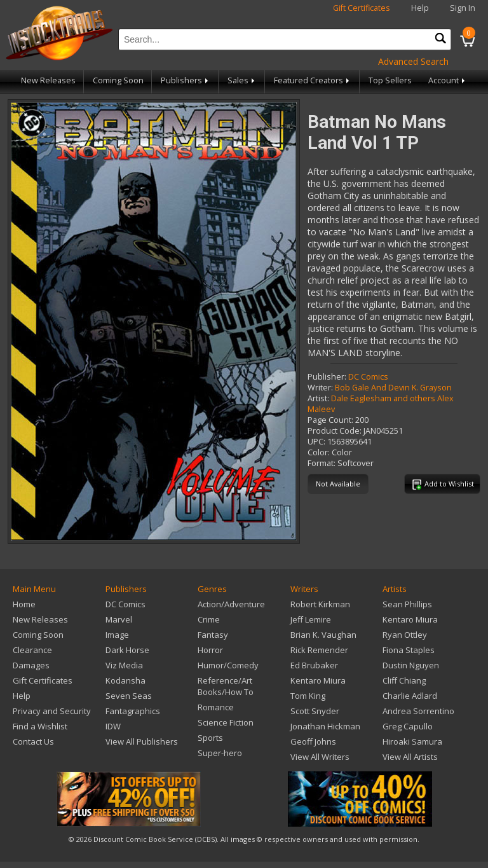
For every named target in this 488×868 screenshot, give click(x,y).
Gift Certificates (362, 8)
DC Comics (368, 377)
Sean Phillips (407, 604)
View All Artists (410, 757)
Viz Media (124, 665)
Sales (242, 80)
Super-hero (220, 753)
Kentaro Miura (318, 680)
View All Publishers (142, 741)
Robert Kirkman (320, 604)
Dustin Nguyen (411, 665)
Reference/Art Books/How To (226, 686)
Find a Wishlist (40, 726)
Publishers (186, 80)
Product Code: (335, 431)
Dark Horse (127, 650)
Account (448, 80)
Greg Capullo (408, 726)
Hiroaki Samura (412, 741)
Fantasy (213, 635)
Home (24, 604)
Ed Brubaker (314, 665)
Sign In (463, 8)
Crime (209, 619)
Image (117, 635)
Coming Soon (118, 80)
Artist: (318, 398)
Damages (31, 665)
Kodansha (125, 680)
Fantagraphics (133, 711)
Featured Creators (313, 80)
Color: (319, 452)
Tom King (308, 696)
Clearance (32, 650)
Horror (210, 650)
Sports (210, 738)
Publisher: (327, 377)
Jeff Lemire (311, 619)
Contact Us (33, 741)
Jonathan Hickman (325, 726)
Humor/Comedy (228, 665)
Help (420, 8)
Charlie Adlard (410, 696)
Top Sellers (390, 80)
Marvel (119, 619)
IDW (113, 726)
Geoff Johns (313, 741)
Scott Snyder (315, 711)
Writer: (320, 388)
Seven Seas (129, 696)
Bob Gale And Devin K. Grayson (393, 388)
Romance (216, 707)
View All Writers (320, 757)
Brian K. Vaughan (323, 635)
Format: (322, 463)
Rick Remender (319, 650)
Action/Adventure (231, 604)
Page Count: (330, 420)
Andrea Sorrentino (418, 711)
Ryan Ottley (405, 635)
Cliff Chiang (404, 680)
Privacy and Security (52, 711)
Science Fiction (226, 722)
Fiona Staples (409, 650)
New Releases (48, 80)
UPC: (316, 442)
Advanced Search (413, 61)
